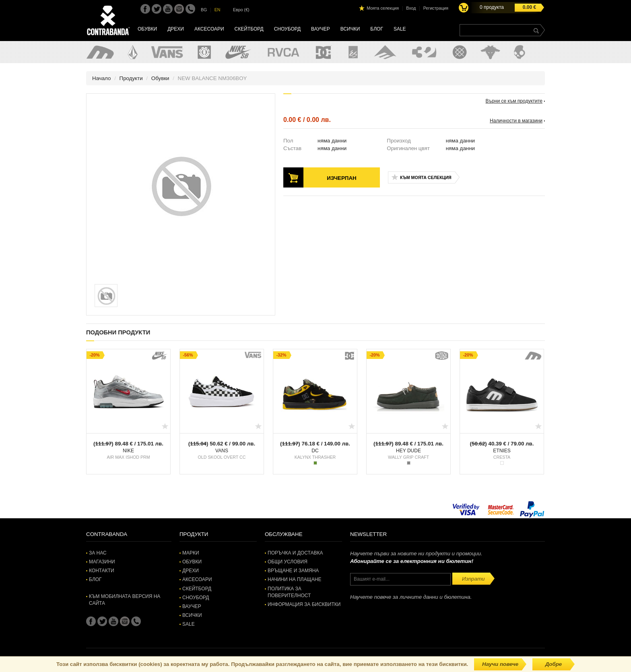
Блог (377, 29)
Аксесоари (209, 29)
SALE (400, 29)
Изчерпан (341, 178)
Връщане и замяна (293, 571)
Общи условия (288, 562)
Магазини (102, 562)
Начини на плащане (294, 579)
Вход (411, 8)
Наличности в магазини (516, 121)
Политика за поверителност (289, 592)
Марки (191, 553)
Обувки (147, 29)
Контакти (102, 571)
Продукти (131, 78)
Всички (350, 29)
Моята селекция (383, 8)
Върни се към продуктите (514, 101)
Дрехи (176, 29)
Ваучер (321, 29)
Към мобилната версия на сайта (125, 600)
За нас (98, 553)
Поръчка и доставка (295, 553)
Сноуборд (287, 29)
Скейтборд (249, 29)
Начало (101, 78)
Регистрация (436, 8)
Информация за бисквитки (304, 604)
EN (218, 10)
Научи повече (500, 664)
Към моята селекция (426, 177)
